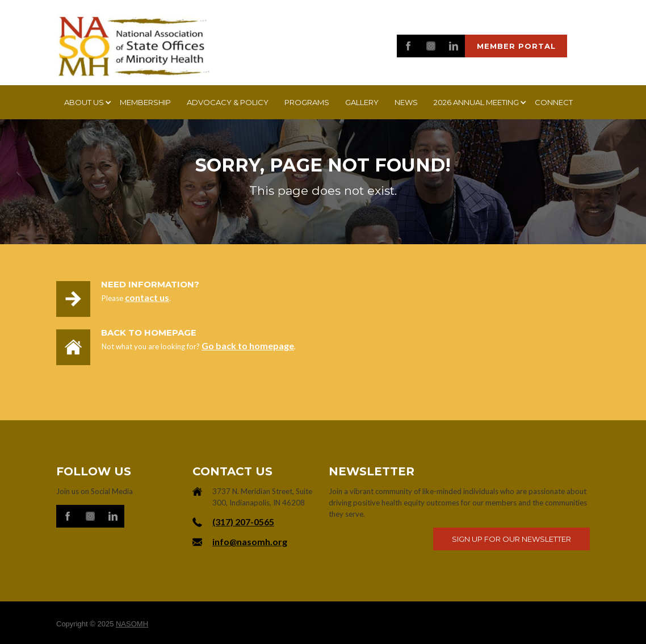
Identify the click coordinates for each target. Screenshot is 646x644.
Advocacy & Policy (228, 102)
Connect (554, 102)
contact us (147, 297)
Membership (145, 102)
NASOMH (132, 624)
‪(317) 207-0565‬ (243, 522)
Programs (307, 102)
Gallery (362, 102)
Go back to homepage (248, 346)
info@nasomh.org (250, 541)
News (406, 102)
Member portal (516, 46)
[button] (84, 102)
